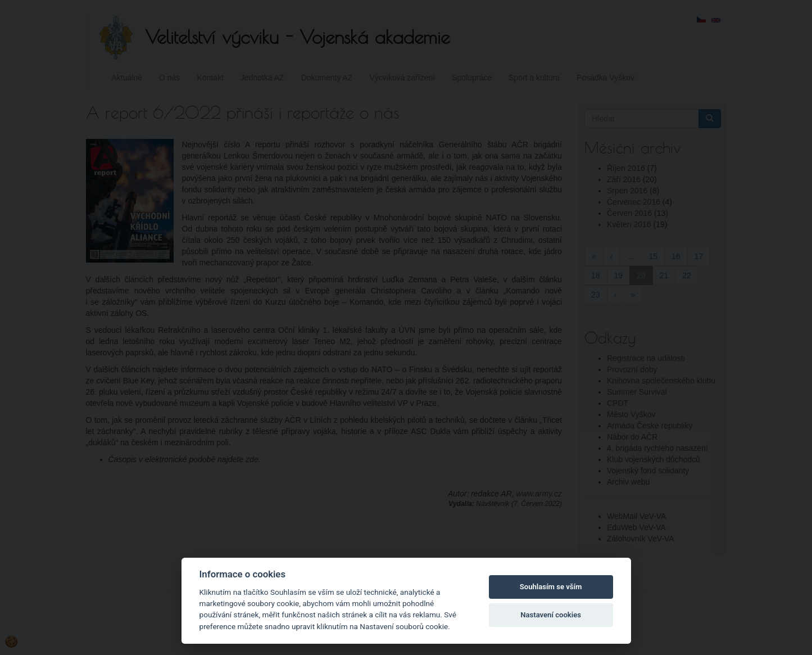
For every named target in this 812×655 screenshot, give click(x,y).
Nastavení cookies (551, 615)
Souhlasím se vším (551, 587)
